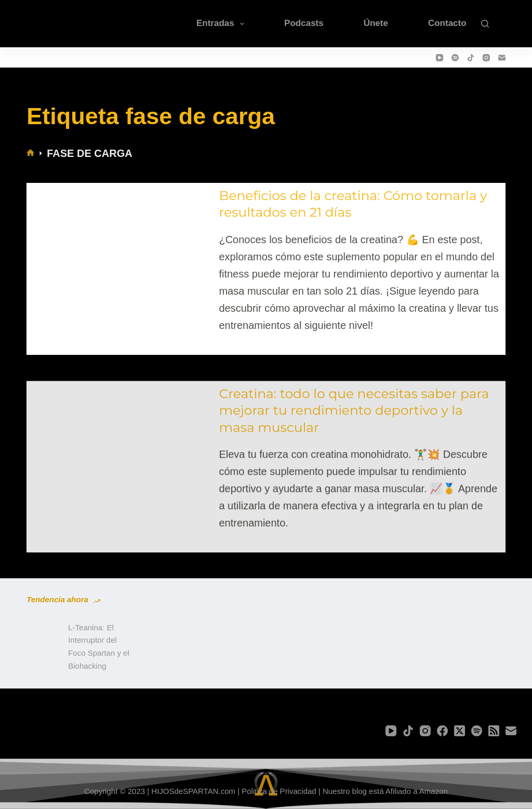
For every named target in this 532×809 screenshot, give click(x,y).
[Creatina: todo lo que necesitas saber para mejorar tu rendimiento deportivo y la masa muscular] (121, 468)
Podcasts (304, 23)
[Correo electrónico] (502, 58)
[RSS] (494, 731)
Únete (376, 23)
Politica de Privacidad (279, 791)
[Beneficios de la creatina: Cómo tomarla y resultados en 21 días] (121, 261)
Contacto (447, 23)
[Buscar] (485, 24)
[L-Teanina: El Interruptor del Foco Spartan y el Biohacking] (42, 647)
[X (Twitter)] (460, 731)
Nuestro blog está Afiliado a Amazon (385, 791)
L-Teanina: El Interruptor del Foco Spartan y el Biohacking (99, 647)
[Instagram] (486, 58)
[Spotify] (455, 58)
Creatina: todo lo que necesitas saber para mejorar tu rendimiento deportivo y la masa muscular (354, 420)
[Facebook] (442, 731)
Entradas (222, 24)
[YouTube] (440, 58)
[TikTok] (471, 58)
